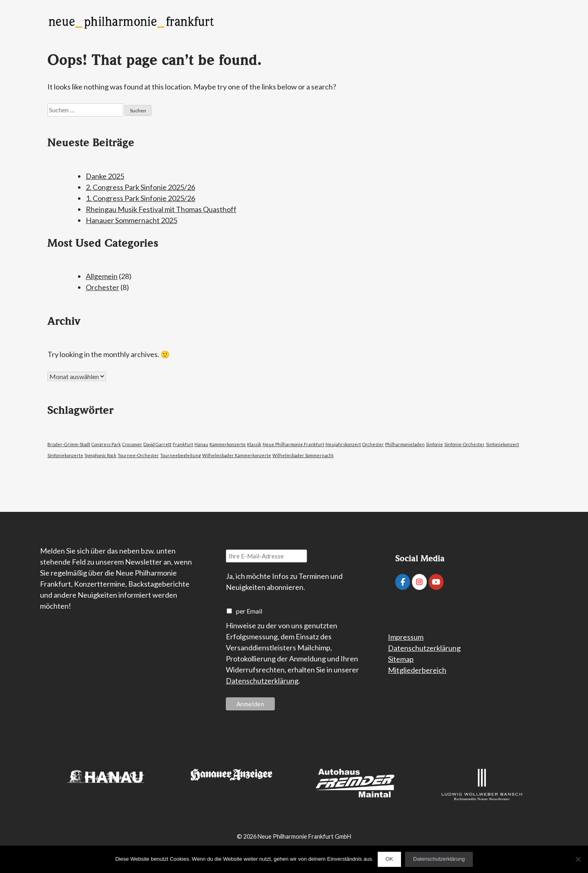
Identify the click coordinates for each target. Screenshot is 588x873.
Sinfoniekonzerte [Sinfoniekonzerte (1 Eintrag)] (65, 455)
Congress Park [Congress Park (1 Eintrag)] (106, 444)
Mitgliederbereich (417, 670)
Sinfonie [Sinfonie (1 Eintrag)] (434, 444)
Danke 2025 (105, 176)
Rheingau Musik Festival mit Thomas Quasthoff (161, 209)
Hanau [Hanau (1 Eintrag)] (201, 444)
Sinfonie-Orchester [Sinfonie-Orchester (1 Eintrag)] (464, 444)
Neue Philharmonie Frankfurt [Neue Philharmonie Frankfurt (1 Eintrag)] (293, 444)
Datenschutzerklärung (262, 681)
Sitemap (401, 659)
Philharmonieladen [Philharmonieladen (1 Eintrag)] (405, 444)
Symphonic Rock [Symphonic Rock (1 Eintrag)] (100, 455)
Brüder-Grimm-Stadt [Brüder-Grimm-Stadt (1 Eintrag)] (69, 444)
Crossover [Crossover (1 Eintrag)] (132, 444)
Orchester (102, 287)
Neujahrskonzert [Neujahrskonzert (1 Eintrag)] (343, 444)
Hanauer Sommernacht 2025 (131, 220)
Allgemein (102, 276)
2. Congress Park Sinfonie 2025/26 (140, 187)
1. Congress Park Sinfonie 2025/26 (140, 198)
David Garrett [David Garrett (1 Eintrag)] (157, 444)
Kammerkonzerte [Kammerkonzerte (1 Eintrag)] (228, 444)
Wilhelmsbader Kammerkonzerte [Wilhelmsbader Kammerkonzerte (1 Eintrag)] (237, 455)
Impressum (406, 637)
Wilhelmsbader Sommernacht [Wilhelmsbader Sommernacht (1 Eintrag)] (303, 455)
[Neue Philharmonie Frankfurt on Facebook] (403, 582)
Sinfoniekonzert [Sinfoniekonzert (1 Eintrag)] (502, 444)
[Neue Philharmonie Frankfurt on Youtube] (436, 582)
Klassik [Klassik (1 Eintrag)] (254, 444)
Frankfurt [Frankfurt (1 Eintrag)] (183, 444)
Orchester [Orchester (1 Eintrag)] (373, 444)
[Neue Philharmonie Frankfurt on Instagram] (419, 582)
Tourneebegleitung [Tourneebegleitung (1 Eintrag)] (180, 455)
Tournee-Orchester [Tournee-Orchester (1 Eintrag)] (138, 455)
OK (389, 859)
